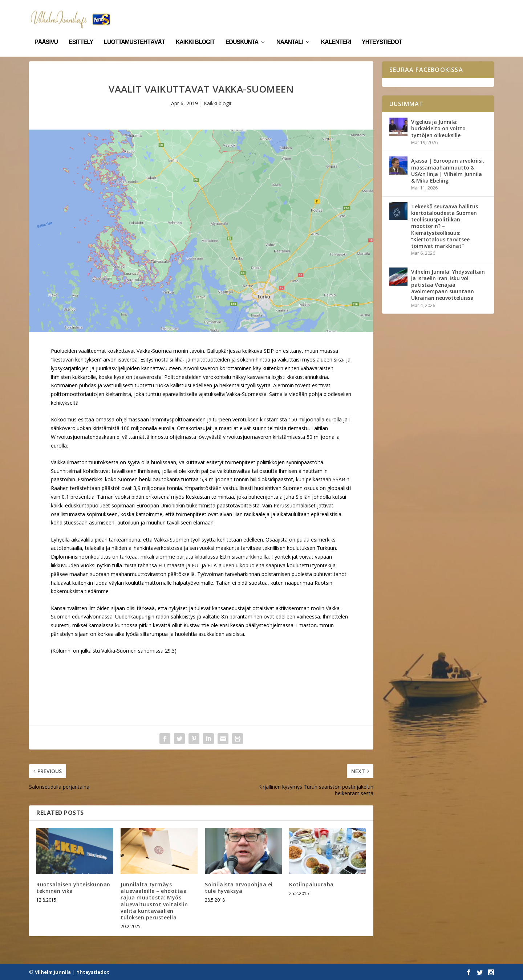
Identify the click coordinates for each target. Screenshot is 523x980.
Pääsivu (46, 32)
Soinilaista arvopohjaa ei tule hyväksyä (239, 887)
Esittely (81, 32)
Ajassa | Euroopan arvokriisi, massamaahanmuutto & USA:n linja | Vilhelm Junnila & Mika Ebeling (448, 170)
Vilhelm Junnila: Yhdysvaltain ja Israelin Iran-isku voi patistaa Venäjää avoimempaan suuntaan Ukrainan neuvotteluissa (448, 284)
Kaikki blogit (195, 32)
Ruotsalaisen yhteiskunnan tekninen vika (73, 887)
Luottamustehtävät (134, 32)
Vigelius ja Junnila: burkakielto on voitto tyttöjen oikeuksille (438, 128)
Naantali (290, 32)
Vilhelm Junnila (53, 972)
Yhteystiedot (382, 32)
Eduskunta (242, 32)
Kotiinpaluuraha (311, 884)
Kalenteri (336, 32)
